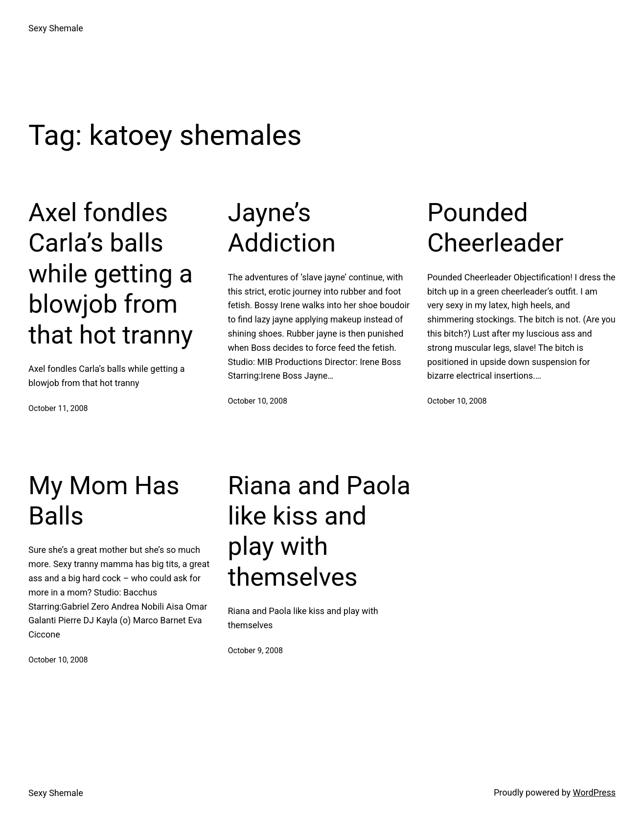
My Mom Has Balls (104, 501)
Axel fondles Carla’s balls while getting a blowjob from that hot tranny (111, 274)
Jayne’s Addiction (282, 228)
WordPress (594, 792)
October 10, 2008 (258, 401)
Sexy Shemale (56, 28)
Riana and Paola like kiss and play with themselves (320, 531)
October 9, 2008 (256, 651)
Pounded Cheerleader (495, 228)
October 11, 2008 (58, 408)
